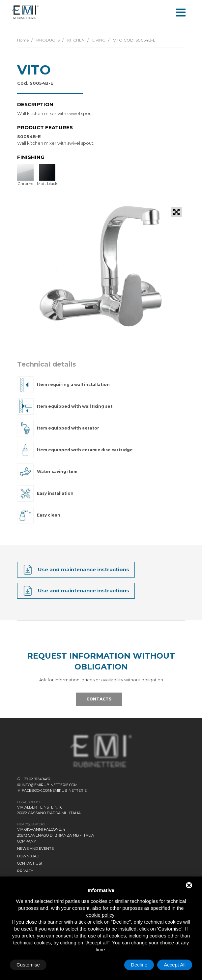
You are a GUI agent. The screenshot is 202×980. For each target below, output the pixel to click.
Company (27, 841)
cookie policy (100, 915)
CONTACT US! (29, 863)
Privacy (25, 871)
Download (28, 856)
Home (23, 40)
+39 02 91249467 (36, 779)
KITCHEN (75, 40)
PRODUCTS (47, 40)
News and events (35, 848)
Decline (139, 965)
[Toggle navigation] (181, 12)
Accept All (175, 965)
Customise (28, 965)
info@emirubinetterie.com (50, 785)
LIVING (98, 40)
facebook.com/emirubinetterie (54, 790)
